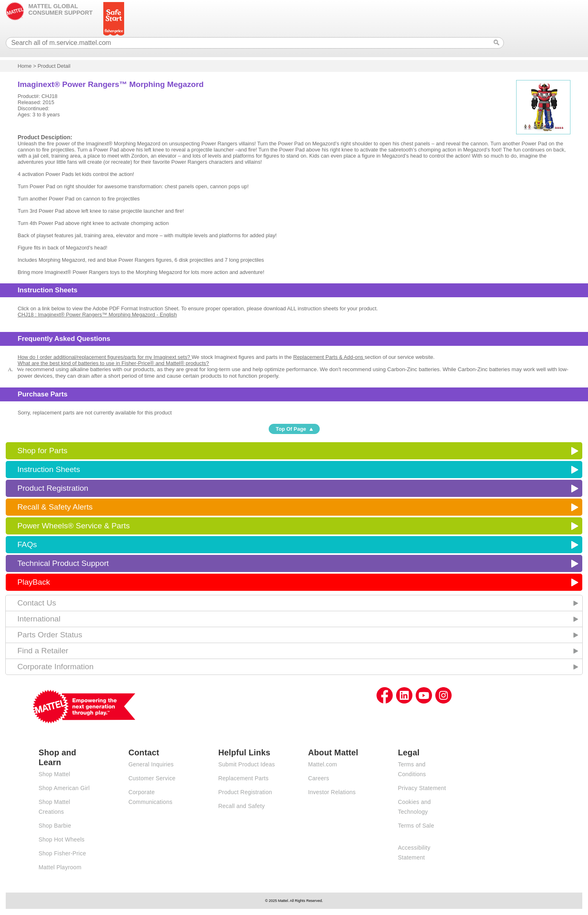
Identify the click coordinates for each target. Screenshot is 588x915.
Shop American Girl (64, 788)
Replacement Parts (243, 778)
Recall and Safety (241, 806)
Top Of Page (291, 429)
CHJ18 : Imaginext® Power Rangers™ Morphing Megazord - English (97, 315)
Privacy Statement (422, 788)
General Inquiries (151, 764)
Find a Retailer (43, 651)
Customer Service (152, 778)
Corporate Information (55, 667)
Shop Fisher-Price (62, 853)
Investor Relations (332, 792)
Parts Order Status (50, 635)
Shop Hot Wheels (61, 839)
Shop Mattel (54, 774)
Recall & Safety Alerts (55, 507)
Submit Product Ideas (246, 764)
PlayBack (33, 582)
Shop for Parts (42, 451)
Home (24, 66)
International (39, 619)
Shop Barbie (55, 826)
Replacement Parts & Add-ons (329, 357)
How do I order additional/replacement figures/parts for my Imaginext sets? (105, 357)
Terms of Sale (416, 826)
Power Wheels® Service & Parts (73, 526)
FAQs (27, 544)
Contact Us (37, 603)
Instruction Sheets (49, 469)
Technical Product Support (63, 563)
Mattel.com (322, 764)
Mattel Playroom (60, 867)
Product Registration (53, 488)
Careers (318, 778)
